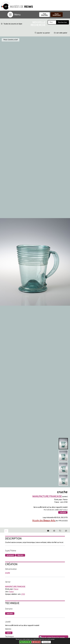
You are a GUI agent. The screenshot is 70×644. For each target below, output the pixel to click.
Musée (57, 15)
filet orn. (20, 555)
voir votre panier (61, 33)
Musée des (44, 521)
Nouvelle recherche (38, 24)
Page (45, 15)
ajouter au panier (42, 33)
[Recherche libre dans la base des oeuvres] (52, 22)
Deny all (37, 642)
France (16, 589)
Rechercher (63, 22)
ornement (10, 555)
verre (9, 633)
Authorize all (25, 642)
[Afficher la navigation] (10, 15)
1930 (23, 594)
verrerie (63, 513)
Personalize (46, 642)
